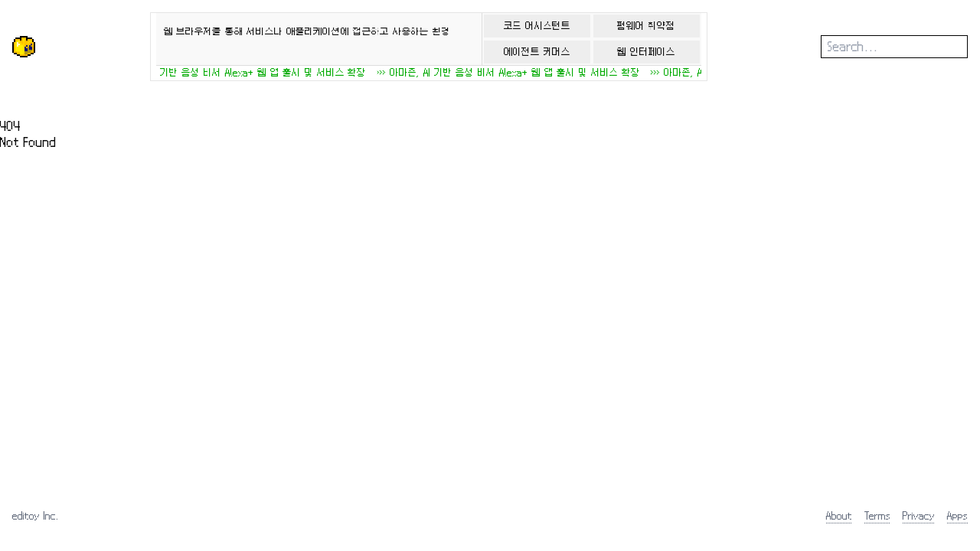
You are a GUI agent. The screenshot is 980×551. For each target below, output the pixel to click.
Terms (877, 515)
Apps (957, 515)
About (839, 515)
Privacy (919, 515)
